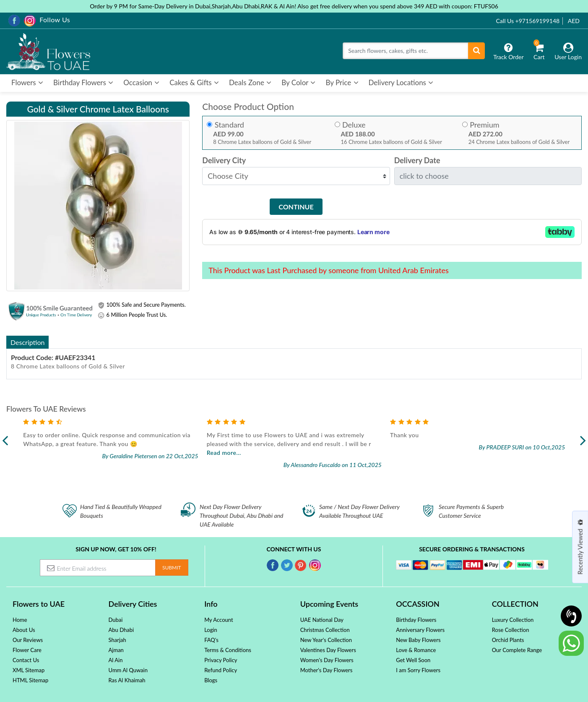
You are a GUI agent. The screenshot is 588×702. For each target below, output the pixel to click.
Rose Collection (511, 630)
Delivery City (224, 160)
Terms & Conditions (228, 650)
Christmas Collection (325, 630)
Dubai (116, 620)
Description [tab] (27, 342)
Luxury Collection (513, 620)
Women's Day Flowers (327, 660)
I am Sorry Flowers (418, 670)
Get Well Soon (413, 660)
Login (211, 630)
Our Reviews (28, 640)
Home (20, 620)
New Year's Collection (326, 640)
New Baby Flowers (418, 640)
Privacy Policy (221, 660)
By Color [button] (298, 82)
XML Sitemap (29, 670)
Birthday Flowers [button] (83, 82)
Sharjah (117, 640)
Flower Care (27, 650)
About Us (24, 630)
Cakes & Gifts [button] (194, 82)
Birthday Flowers (416, 620)
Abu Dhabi (121, 630)
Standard (229, 125)
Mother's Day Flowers (327, 670)
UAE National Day (322, 620)
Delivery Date (417, 160)
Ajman (116, 650)
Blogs (211, 680)
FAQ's (211, 640)
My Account (219, 620)
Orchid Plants (508, 640)
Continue (296, 207)
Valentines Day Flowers (328, 650)
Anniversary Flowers (420, 630)
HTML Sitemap (30, 680)
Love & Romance (416, 650)
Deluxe (354, 125)
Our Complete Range (517, 650)
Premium (484, 125)
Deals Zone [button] (250, 82)
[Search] (406, 51)
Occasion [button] (141, 82)
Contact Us (26, 660)
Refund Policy (221, 670)
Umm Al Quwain (128, 670)
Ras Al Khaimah (127, 680)
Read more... (224, 453)
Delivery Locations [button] (401, 82)
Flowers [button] (27, 82)
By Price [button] (342, 82)
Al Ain (116, 660)
